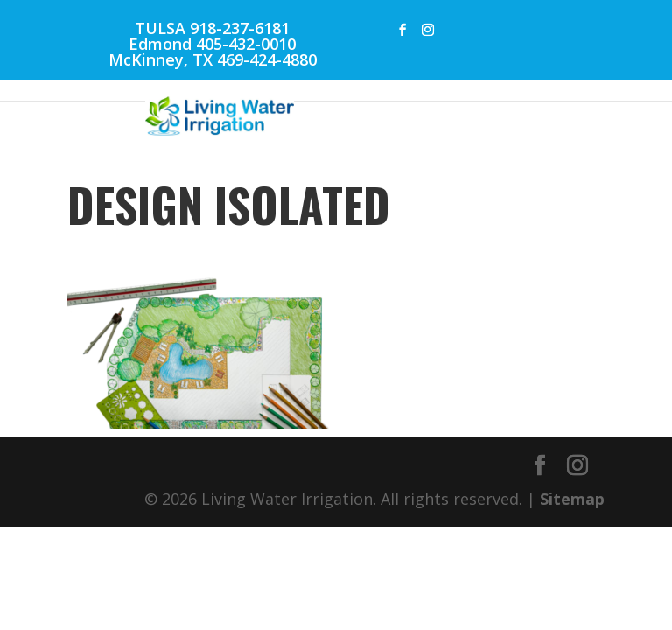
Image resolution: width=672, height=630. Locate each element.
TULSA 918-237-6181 (212, 28)
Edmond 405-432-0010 (212, 44)
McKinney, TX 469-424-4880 (213, 59)
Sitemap (572, 499)
